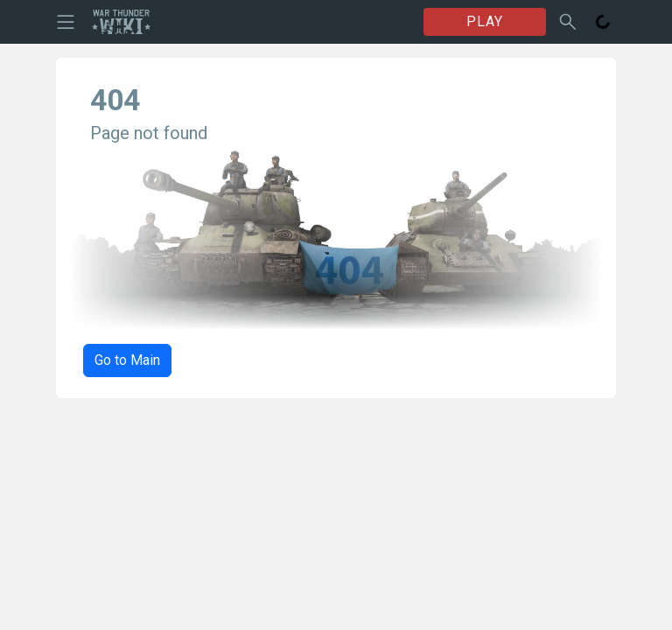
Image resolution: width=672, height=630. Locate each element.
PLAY (485, 21)
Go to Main (127, 360)
